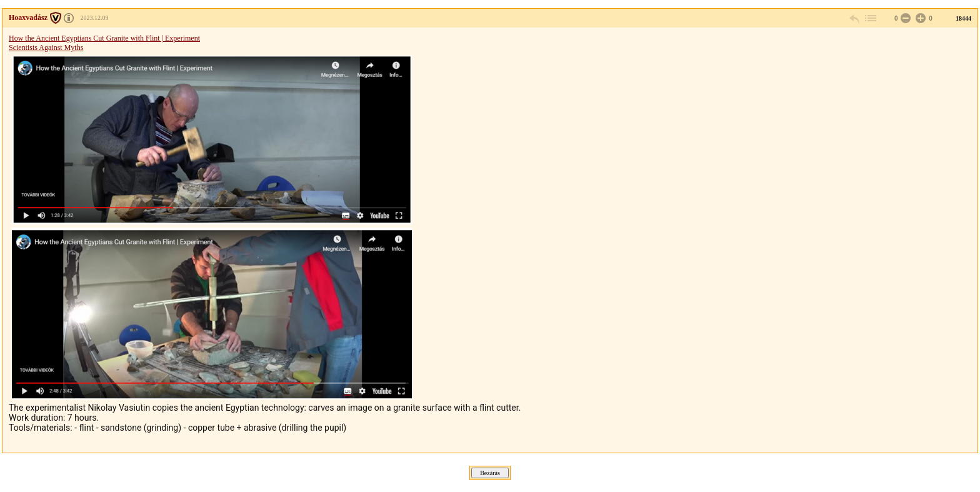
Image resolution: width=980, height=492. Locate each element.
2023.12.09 (95, 18)
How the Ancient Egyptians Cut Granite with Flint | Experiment (104, 38)
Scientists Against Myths (210, 221)
